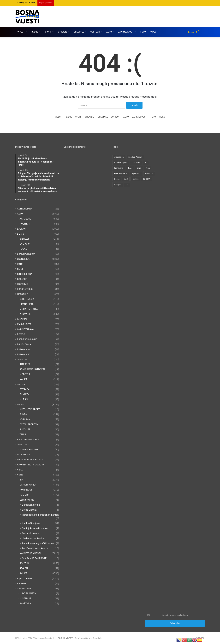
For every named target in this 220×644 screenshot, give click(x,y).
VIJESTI (21, 32)
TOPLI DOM (23, 445)
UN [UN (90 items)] (127, 185)
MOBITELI (25, 374)
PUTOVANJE (23, 354)
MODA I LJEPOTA (29, 309)
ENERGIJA (25, 244)
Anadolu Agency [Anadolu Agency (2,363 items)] (135, 157)
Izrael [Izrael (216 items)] (139, 168)
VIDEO (153, 32)
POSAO (23, 249)
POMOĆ (21, 334)
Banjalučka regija (31, 505)
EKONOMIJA (23, 259)
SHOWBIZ (62, 32)
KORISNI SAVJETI (29, 450)
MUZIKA (24, 399)
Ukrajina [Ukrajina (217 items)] (118, 185)
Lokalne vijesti (27, 500)
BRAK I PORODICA (26, 254)
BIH (21, 480)
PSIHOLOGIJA (24, 344)
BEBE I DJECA (27, 299)
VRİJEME (22, 583)
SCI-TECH (95, 32)
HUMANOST (26, 490)
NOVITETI (25, 224)
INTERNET (25, 364)
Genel (20, 269)
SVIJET (23, 573)
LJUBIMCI (22, 319)
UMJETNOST (24, 455)
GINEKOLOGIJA (25, 274)
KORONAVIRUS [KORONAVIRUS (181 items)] (121, 174)
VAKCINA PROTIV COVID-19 (31, 465)
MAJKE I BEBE (24, 324)
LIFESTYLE (79, 32)
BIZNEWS (25, 239)
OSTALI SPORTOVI (29, 424)
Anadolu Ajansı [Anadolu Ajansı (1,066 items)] (121, 163)
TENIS (23, 435)
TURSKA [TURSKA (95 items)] (147, 179)
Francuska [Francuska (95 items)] (119, 168)
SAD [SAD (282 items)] (126, 179)
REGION (24, 568)
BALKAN (21, 229)
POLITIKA (25, 563)
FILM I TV (25, 394)
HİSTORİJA (23, 284)
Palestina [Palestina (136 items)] (149, 174)
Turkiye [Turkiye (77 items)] (135, 179)
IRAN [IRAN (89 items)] (130, 168)
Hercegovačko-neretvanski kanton (40, 515)
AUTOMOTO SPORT (30, 409)
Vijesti (20, 475)
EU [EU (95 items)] (146, 163)
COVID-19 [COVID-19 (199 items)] (136, 163)
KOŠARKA (25, 419)
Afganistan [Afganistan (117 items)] (119, 157)
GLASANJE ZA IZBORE (34, 558)
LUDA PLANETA (28, 593)
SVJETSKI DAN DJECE (28, 440)
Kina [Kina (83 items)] (148, 168)
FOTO (143, 32)
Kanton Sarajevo (31, 523)
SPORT (48, 32)
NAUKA (23, 379)
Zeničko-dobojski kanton (35, 548)
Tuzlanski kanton (31, 533)
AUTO (109, 32)
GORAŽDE (22, 279)
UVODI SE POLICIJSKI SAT (30, 460)
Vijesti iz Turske (25, 578)
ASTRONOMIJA (25, 209)
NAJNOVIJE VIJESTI (30, 553)
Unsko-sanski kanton (33, 538)
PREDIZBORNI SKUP (27, 339)
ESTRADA (25, 389)
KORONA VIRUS (25, 289)
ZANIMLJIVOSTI (126, 32)
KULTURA (24, 495)
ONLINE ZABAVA (25, 329)
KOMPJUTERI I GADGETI (32, 369)
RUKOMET (25, 429)
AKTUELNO (25, 219)
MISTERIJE (25, 599)
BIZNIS (35, 32)
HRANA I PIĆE (27, 304)
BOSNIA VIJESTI (66, 638)
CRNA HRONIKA (28, 485)
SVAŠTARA (25, 604)
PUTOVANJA (24, 349)
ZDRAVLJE (25, 314)
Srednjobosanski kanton (35, 528)
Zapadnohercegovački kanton (38, 543)
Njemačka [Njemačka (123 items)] (136, 174)
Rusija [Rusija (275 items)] (117, 179)
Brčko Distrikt (29, 510)
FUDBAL (24, 414)
